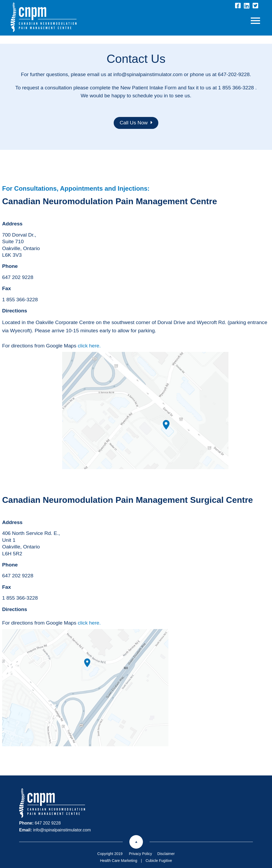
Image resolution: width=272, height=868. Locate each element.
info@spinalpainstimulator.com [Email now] (62, 830)
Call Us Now (136, 123)
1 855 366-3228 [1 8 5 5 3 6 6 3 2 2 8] (20, 300)
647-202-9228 (234, 74)
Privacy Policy (140, 854)
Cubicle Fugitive (159, 861)
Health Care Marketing (118, 861)
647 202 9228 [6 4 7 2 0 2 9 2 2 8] (18, 277)
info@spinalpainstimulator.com (148, 74)
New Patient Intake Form (148, 88)
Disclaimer (166, 854)
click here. (89, 346)
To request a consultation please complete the (68, 88)
